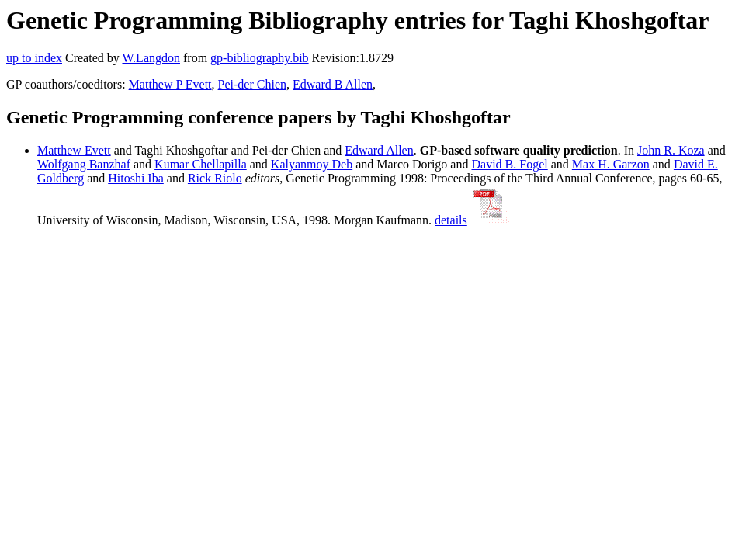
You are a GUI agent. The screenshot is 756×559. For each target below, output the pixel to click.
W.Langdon (151, 58)
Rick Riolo (215, 178)
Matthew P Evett (170, 84)
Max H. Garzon (611, 164)
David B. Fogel (509, 164)
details (451, 220)
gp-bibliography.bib (260, 58)
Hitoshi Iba (136, 178)
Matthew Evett (74, 150)
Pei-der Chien (252, 84)
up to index (34, 58)
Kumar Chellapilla (201, 164)
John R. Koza (671, 150)
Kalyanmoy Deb (312, 164)
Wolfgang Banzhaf (84, 164)
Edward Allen (379, 150)
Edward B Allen (333, 84)
